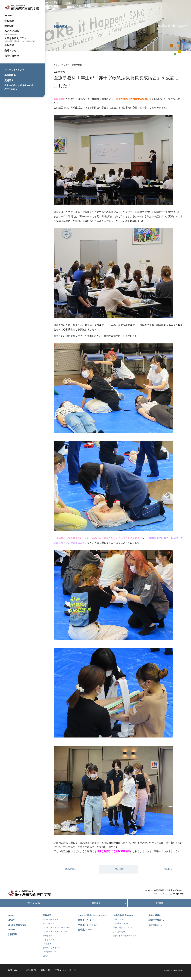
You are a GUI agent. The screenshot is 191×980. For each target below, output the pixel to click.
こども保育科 (49, 943)
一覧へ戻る (119, 869)
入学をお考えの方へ (15, 38)
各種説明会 (10, 75)
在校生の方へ (11, 89)
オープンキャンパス (15, 70)
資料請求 (9, 80)
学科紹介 (9, 26)
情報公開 (45, 973)
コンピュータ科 (57, 931)
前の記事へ (71, 869)
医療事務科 (77, 65)
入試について (119, 923)
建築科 (46, 959)
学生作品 (9, 45)
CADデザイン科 (50, 955)
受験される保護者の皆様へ (125, 939)
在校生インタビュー (88, 923)
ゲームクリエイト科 (52, 951)
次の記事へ (166, 869)
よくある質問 (119, 935)
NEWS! (11, 923)
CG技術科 (47, 947)
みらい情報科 (49, 927)
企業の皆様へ (11, 85)
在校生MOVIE (85, 933)
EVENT (11, 933)
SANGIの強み (12, 31)
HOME (8, 16)
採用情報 (31, 973)
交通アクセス (12, 50)
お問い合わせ (12, 56)
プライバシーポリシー (66, 973)
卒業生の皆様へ (28, 85)
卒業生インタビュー (88, 928)
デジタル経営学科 (51, 923)
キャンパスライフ (61, 65)
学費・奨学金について (123, 931)
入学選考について (121, 927)
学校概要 (9, 21)
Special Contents (17, 928)
